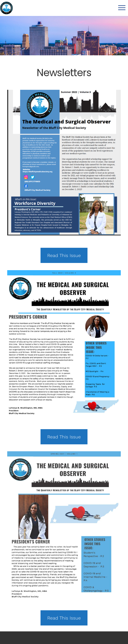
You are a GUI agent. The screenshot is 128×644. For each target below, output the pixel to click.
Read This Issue (64, 255)
